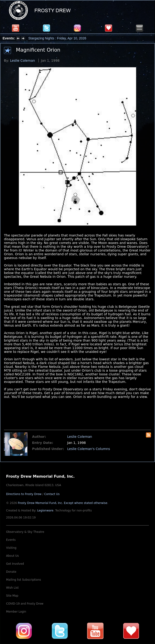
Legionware (45, 511)
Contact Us (52, 494)
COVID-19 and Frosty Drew (25, 604)
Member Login (16, 612)
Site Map (12, 596)
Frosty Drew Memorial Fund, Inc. (63, 503)
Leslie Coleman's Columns (89, 449)
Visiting (11, 548)
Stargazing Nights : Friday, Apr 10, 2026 (57, 38)
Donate (11, 572)
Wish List (12, 588)
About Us (12, 556)
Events (11, 540)
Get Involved (15, 564)
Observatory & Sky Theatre (25, 532)
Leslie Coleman (22, 61)
